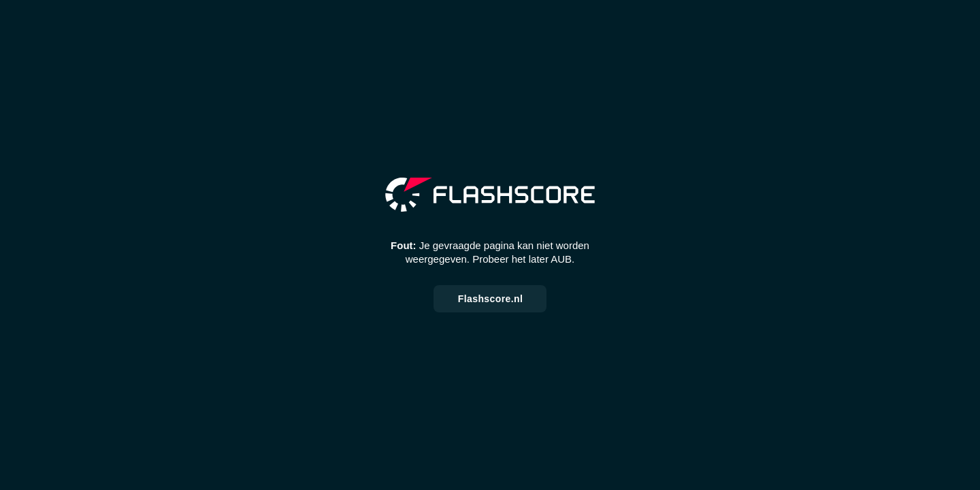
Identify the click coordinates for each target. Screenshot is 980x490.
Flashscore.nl (490, 299)
